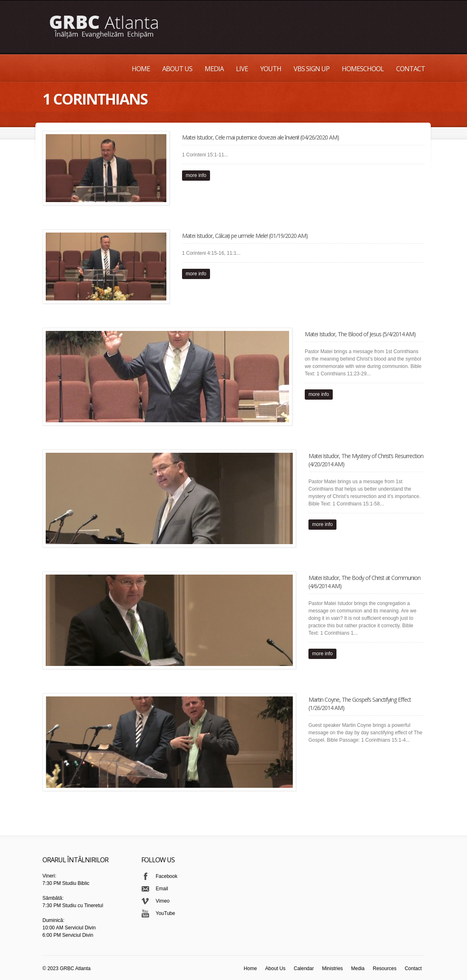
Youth (271, 69)
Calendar (304, 968)
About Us (177, 69)
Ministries (333, 968)
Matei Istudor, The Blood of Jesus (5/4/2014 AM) (360, 334)
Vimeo (163, 901)
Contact (411, 69)
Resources (384, 968)
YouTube (165, 913)
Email (162, 889)
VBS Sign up (312, 69)
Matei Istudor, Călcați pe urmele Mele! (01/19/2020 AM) (245, 236)
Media (214, 69)
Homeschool (363, 69)
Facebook (167, 876)
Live (242, 69)
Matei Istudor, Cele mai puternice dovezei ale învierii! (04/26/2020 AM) (260, 137)
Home (141, 69)
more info (196, 175)
